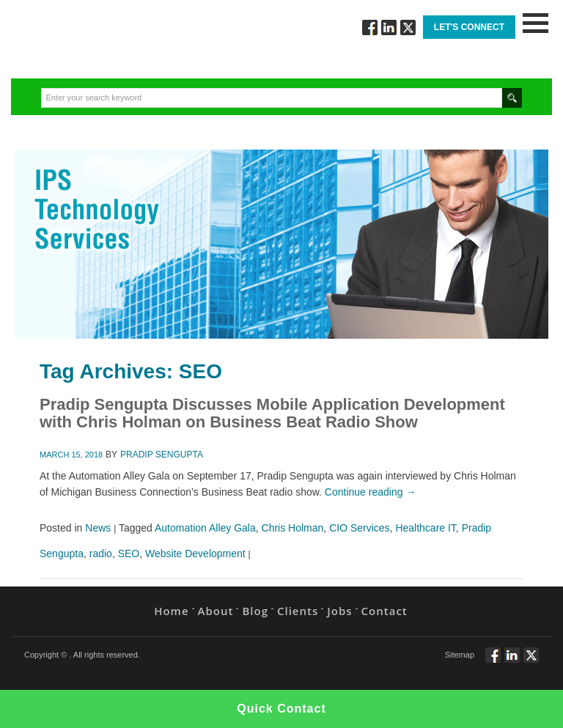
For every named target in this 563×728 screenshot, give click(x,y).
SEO (129, 554)
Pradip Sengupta (162, 455)
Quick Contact (281, 709)
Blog (255, 611)
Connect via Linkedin (389, 27)
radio (101, 554)
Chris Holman (293, 528)
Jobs (339, 611)
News (98, 528)
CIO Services (359, 528)
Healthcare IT (425, 528)
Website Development (195, 554)
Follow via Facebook (370, 27)
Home (171, 611)
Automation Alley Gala (205, 528)
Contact (384, 611)
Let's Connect (469, 27)
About (216, 611)
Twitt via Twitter (408, 27)
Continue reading (371, 492)
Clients (298, 611)
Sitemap (460, 655)
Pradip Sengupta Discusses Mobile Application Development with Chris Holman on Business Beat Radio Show (272, 413)
